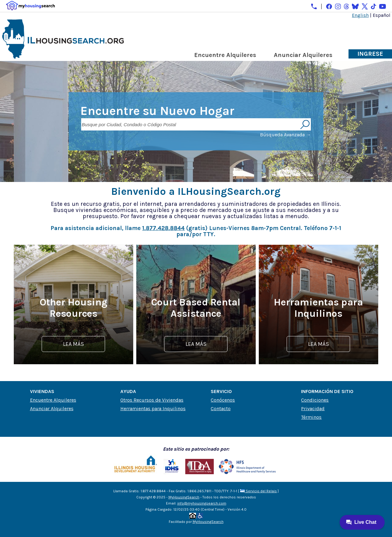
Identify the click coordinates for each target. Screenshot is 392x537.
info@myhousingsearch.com (202, 503)
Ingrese (370, 54)
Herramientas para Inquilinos (153, 408)
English (360, 15)
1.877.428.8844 (163, 228)
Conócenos (223, 400)
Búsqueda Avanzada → (285, 135)
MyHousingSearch (184, 497)
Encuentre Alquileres (225, 55)
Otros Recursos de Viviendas (152, 400)
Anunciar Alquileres (303, 55)
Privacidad (313, 408)
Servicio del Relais (258, 491)
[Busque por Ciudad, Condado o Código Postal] (190, 124)
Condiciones (315, 400)
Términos (311, 417)
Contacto (221, 408)
